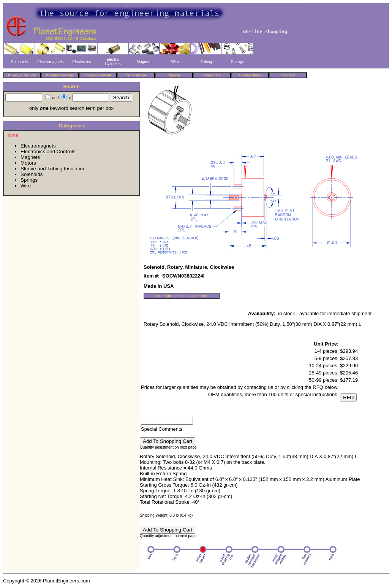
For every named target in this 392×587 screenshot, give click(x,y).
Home (12, 135)
